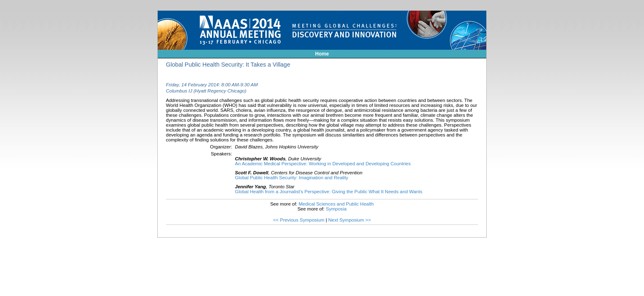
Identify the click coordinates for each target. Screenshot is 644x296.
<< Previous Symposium (299, 220)
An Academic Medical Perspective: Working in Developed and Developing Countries (323, 164)
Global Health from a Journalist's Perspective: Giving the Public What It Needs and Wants (329, 192)
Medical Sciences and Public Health (336, 204)
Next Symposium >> (350, 220)
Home (322, 54)
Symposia (336, 209)
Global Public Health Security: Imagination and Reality (292, 178)
